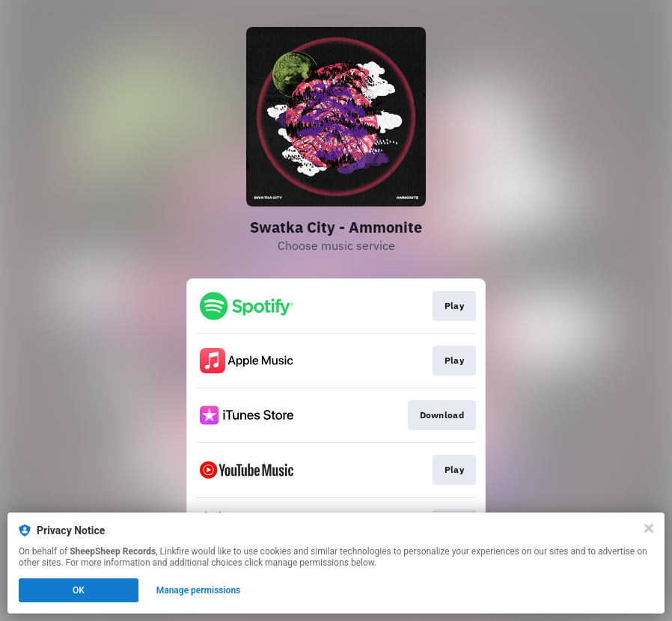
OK (79, 590)
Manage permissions (199, 590)
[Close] (649, 528)
